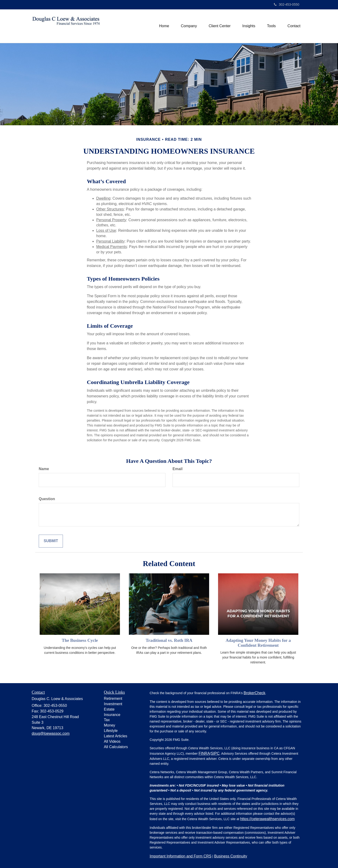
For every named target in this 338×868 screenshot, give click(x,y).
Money (110, 725)
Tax (107, 720)
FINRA (204, 753)
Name (44, 469)
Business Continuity (231, 856)
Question (47, 499)
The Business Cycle (80, 640)
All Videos (112, 741)
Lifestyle (111, 731)
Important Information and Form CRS (181, 856)
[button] (189, 26)
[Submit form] (51, 541)
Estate (109, 709)
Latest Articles (116, 736)
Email (178, 469)
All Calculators (116, 747)
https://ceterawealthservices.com (267, 819)
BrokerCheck (254, 693)
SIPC (215, 753)
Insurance (112, 715)
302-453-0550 (287, 4)
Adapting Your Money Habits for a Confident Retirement (258, 643)
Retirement (113, 699)
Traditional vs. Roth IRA (169, 640)
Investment (113, 704)
